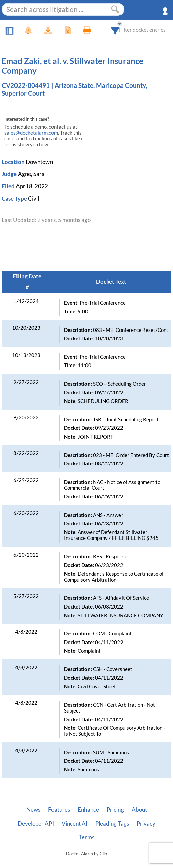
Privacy (146, 824)
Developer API (36, 824)
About (139, 810)
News (33, 810)
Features (59, 810)
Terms (87, 837)
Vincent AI (75, 824)
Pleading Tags (112, 824)
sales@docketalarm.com (31, 133)
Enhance (88, 810)
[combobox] (116, 29)
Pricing (115, 810)
